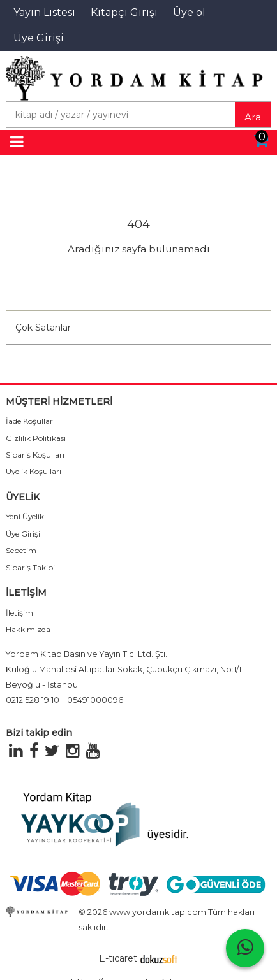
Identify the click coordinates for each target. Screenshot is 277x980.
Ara (253, 117)
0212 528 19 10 (33, 700)
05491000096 (95, 700)
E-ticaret (118, 958)
